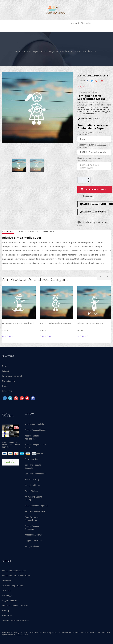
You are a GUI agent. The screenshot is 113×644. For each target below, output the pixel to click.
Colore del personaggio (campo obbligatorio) (91, 133)
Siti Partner (7, 615)
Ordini (5, 386)
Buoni (5, 366)
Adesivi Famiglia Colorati (35, 430)
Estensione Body (32, 480)
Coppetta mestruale (33, 541)
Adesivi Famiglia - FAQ (34, 453)
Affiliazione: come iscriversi (14, 571)
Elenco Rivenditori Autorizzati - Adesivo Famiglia (11, 445)
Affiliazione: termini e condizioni (16, 576)
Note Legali (7, 596)
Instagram (33, 398)
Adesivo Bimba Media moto (90, 323)
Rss (16, 398)
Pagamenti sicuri (9, 601)
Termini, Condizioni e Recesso (16, 621)
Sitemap (6, 611)
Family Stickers (31, 491)
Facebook (5, 398)
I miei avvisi (7, 391)
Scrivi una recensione (89, 118)
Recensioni (48, 232)
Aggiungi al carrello (95, 189)
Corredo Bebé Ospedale (35, 474)
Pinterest (102, 81)
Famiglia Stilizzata (32, 485)
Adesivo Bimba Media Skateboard (18, 323)
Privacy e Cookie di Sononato (15, 606)
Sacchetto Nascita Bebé (35, 511)
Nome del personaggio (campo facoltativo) (90, 159)
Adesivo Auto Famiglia (34, 424)
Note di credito (9, 381)
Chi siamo (6, 581)
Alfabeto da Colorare (34, 535)
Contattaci (7, 591)
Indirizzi (5, 371)
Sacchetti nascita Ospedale (36, 506)
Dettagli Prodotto (28, 232)
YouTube (22, 398)
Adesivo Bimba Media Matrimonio (56, 323)
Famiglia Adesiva (32, 546)
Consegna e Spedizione (12, 586)
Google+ (97, 81)
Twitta (92, 81)
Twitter (10, 398)
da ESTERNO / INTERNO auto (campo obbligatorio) (92, 146)
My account (8, 356)
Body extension (31, 459)
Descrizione (8, 232)
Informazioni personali (12, 376)
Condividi (88, 81)
